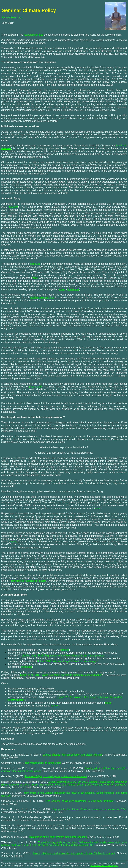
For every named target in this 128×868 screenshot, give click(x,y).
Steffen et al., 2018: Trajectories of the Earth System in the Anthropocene (63, 656)
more (108, 703)
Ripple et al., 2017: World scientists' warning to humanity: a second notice (61, 675)
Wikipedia (26, 667)
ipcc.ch (65, 650)
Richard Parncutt (11, 18)
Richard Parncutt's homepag (104, 866)
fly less (55, 706)
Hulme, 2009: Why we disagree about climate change (67, 661)
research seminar (34, 35)
